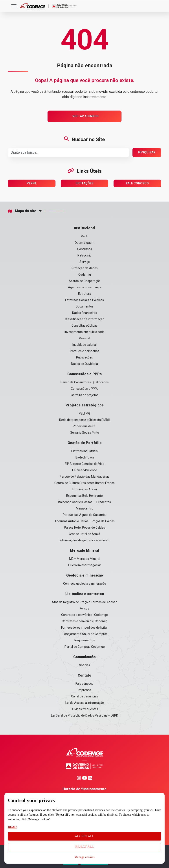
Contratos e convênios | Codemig (85, 621)
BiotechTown (85, 457)
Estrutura (85, 294)
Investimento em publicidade (84, 332)
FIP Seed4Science (85, 470)
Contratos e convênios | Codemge (84, 615)
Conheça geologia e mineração (85, 584)
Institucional (85, 228)
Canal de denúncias (85, 696)
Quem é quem (84, 243)
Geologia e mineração (85, 575)
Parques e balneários (85, 351)
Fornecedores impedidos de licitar (84, 628)
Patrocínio (84, 255)
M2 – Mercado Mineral (85, 559)
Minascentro (85, 508)
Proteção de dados (85, 268)
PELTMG (84, 413)
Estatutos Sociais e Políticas (84, 300)
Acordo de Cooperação (85, 281)
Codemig (85, 275)
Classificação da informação (85, 319)
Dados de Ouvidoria (84, 364)
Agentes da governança (85, 287)
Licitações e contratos (85, 594)
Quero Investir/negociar (85, 565)
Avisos (84, 608)
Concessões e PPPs (84, 374)
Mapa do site (22, 211)
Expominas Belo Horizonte (84, 496)
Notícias (84, 665)
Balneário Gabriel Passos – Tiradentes (84, 502)
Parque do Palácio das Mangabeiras (84, 477)
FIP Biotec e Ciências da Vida (85, 464)
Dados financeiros (85, 313)
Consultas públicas (84, 326)
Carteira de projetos (85, 395)
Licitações (85, 183)
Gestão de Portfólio (85, 443)
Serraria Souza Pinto (85, 433)
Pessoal (84, 338)
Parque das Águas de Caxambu (85, 515)
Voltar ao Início (85, 116)
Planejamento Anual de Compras (85, 634)
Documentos (85, 306)
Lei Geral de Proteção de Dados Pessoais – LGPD (85, 715)
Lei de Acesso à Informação (85, 703)
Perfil (32, 183)
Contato (84, 675)
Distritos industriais (84, 451)
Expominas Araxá (85, 489)
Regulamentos (85, 640)
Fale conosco (84, 684)
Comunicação (84, 657)
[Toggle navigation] (14, 6)
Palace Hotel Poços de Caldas (84, 528)
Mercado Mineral (84, 550)
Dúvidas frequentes (84, 709)
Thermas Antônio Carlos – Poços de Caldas (85, 521)
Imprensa (84, 690)
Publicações (84, 357)
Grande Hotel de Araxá (84, 534)
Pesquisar (147, 152)
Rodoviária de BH (85, 426)
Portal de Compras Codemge (85, 647)
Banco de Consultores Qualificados (85, 382)
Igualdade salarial (84, 345)
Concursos (85, 249)
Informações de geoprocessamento (85, 540)
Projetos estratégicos (85, 405)
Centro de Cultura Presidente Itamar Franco (84, 483)
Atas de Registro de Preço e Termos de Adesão (84, 602)
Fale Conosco (137, 183)
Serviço (85, 262)
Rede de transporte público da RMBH (85, 420)
